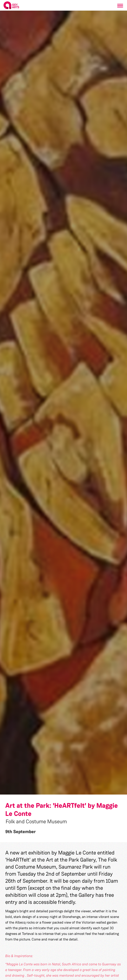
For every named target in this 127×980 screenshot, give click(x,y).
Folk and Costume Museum (36, 822)
